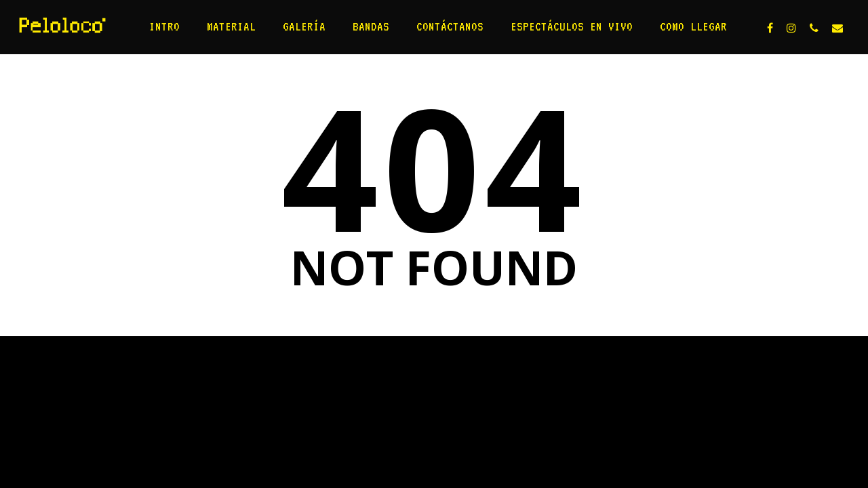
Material (231, 26)
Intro (164, 26)
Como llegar (693, 26)
